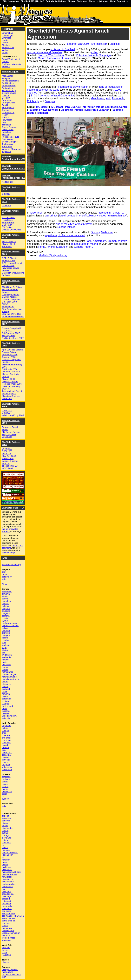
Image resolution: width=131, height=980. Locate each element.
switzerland (7, 706)
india (4, 806)
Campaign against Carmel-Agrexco (11, 296)
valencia (6, 718)
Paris (89, 241)
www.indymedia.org (11, 565)
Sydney (95, 232)
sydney (5, 799)
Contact (104, 1)
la (3, 857)
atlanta (5, 823)
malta (5, 662)
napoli (5, 669)
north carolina (9, 884)
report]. (89, 247)
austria (5, 599)
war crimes (51, 216)
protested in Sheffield (63, 49)
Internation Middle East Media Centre (105, 107)
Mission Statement (78, 1)
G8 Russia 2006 (10, 369)
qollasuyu (7, 755)
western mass (9, 938)
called (95, 52)
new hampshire (9, 874)
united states (8, 930)
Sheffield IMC (28, 1)
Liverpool (6, 38)
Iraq (4, 122)
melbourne (7, 791)
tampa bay (7, 928)
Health (5, 115)
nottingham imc (9, 677)
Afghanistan (8, 76)
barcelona (7, 601)
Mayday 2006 (8, 379)
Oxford (5, 43)
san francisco (8, 913)
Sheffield (115, 44)
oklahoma (7, 891)
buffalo (5, 833)
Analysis (6, 78)
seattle (5, 926)
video (5, 579)
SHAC (5, 304)
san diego (7, 911)
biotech (5, 962)
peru (4, 750)
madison (6, 860)
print (4, 572)
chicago (6, 835)
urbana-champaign (11, 933)
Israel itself (36, 213)
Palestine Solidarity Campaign (93, 55)
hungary (6, 635)
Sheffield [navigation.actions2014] (15, 177)
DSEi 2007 (7, 331)
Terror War (7, 147)
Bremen (112, 241)
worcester (7, 940)
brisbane (6, 779)
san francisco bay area (13, 916)
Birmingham (8, 33)
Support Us (123, 1)
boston (5, 830)
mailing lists (8, 972)
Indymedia (7, 120)
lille (3, 652)
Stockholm (62, 247)
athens (5, 596)
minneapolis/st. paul (12, 872)
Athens (51, 247)
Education (7, 100)
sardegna (7, 699)
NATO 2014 (8, 182)
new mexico (8, 879)
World (5, 52)
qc (3, 796)
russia (5, 696)
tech (4, 977)
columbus (7, 843)
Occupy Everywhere (12, 230)
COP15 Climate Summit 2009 (10, 259)
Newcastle (118, 98)
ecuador (6, 745)
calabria (6, 616)
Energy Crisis (8, 103)
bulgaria (6, 613)
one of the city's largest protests (74, 224)
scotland (6, 701)
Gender (6, 110)
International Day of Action (73, 87)
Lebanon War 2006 (78, 44)
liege (4, 648)
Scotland (6, 66)
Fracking (6, 105)
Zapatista (6, 151)
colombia (6, 743)
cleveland (7, 838)
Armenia (6, 948)
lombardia (7, 657)
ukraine (6, 713)
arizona (6, 816)
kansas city (7, 855)
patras (5, 682)
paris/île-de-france (11, 679)
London (6, 40)
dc (3, 845)
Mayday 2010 (8, 244)
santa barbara (9, 918)
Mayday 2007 (8, 336)
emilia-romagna (9, 623)
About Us (94, 1)
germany (6, 630)
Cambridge (7, 35)
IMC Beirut (42, 107)
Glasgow (50, 101)
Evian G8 (6, 454)
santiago (6, 760)
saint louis (7, 909)
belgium (6, 606)
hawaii (5, 848)
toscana (6, 711)
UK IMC (40, 1)
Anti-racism (7, 88)
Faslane (6, 362)
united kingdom (9, 716)
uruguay (6, 765)
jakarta (5, 787)
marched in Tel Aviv (109, 213)
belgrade (6, 608)
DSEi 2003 (7, 451)
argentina (7, 726)
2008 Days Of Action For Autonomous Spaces (12, 290)
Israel (5, 952)
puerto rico (7, 752)
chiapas (6, 730)
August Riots (8, 222)
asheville (6, 821)
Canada (79, 247)
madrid (5, 660)
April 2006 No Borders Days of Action (13, 351)
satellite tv (7, 577)
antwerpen (7, 591)
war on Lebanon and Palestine (45, 52)
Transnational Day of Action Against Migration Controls (12, 394)
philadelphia (8, 894)
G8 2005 (6, 413)
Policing (6, 134)
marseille (6, 665)
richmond (6, 901)
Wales (5, 50)
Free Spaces (8, 108)
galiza (5, 628)
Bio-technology (9, 91)
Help (113, 1)
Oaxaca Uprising (10, 381)
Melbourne (107, 232)
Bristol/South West (11, 59)
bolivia (5, 728)
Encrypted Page (10, 508)
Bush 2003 (7, 449)
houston (6, 850)
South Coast (8, 48)
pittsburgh (7, 896)
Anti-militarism (99, 44)
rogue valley (8, 906)
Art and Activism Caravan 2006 (10, 356)
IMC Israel (57, 107)
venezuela (7, 769)
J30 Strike (7, 227)
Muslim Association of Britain (54, 58)
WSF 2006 (7, 399)
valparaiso (7, 767)
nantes (5, 667)
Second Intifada (66, 227)
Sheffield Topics (10, 72)
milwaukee (7, 869)
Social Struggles (10, 142)
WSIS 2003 (7, 468)
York (108, 98)
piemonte (6, 684)
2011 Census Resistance (8, 219)
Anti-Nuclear (8, 83)
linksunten (7, 655)
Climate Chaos (9, 93)
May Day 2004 (9, 434)
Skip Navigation (11, 1)
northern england (10, 674)
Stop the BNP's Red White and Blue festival (13, 315)
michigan (6, 867)
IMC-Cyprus (72, 107)
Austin (5, 826)
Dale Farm (7, 225)
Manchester (97, 98)
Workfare (6, 206)
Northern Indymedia (11, 64)
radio (4, 574)
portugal (6, 689)
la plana (6, 645)
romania (6, 694)
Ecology (6, 98)
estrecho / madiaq (11, 626)
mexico (5, 748)
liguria (5, 650)
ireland (5, 638)
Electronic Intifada (72, 110)
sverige (5, 704)
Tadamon (42, 113)
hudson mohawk (10, 852)
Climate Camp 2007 (12, 328)
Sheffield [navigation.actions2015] (15, 167)
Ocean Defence (10, 127)
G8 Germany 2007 (11, 333)
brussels (6, 611)
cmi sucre (7, 740)
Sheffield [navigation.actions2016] (15, 158)
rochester (7, 904)
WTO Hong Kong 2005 (13, 415)
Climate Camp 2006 (12, 359)
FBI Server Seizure (11, 432)
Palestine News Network (43, 110)
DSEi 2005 (7, 410)
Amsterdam (99, 241)
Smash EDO (8, 307)
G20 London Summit (12, 263)
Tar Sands (7, 246)
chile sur (6, 735)
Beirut (5, 950)
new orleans (8, 882)
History (5, 117)
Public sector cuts (10, 137)
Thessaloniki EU (10, 466)
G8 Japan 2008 (9, 302)
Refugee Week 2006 (12, 384)
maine (5, 862)
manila (5, 789)
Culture (5, 95)
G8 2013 (6, 194)
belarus (6, 604)
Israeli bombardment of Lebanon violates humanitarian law (93, 216)
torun (4, 708)
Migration (6, 125)
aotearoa (6, 777)
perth (4, 794)
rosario (5, 757)
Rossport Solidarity (11, 386)
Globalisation (8, 112)
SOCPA (6, 389)
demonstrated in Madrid (84, 244)
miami (5, 865)
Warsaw (123, 241)
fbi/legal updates (10, 970)
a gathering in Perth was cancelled (65, 235)
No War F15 (8, 459)
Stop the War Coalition (51, 55)
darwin (5, 784)
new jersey (7, 877)
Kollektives (8, 29)
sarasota (6, 923)
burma (5, 782)
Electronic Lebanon (97, 110)
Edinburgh (33, 101)
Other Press (8, 130)
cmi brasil (7, 738)
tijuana (5, 762)
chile (4, 733)
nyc (4, 889)
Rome (42, 247)
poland (5, 687)
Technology (7, 144)
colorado (6, 840)
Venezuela (7, 437)
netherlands (8, 672)
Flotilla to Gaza (9, 242)
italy (4, 643)
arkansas (6, 818)
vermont (6, 935)
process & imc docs (11, 974)
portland (6, 899)
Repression (7, 139)
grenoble (6, 633)
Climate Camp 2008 (12, 299)
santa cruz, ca (9, 921)
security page (8, 553)
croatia (5, 618)
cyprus (5, 621)
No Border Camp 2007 (13, 338)
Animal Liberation (10, 81)
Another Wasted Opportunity (57, 96)
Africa (5, 584)
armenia (6, 594)
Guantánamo (8, 265)
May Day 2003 (9, 456)
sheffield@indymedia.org (53, 255)
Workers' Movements (12, 149)
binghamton (8, 828)
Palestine (6, 132)
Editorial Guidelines (56, 1)
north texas (7, 887)
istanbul (6, 640)
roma (4, 691)
